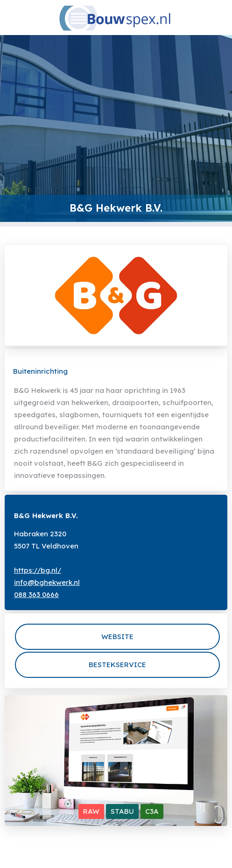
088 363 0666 (36, 594)
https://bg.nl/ (38, 570)
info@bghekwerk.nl (47, 582)
